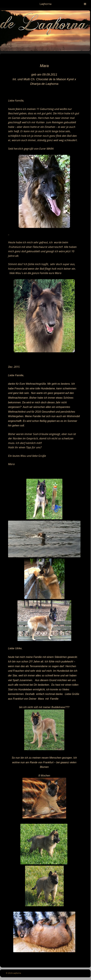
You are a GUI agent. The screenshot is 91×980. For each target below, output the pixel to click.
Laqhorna (45, 4)
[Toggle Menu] (85, 4)
